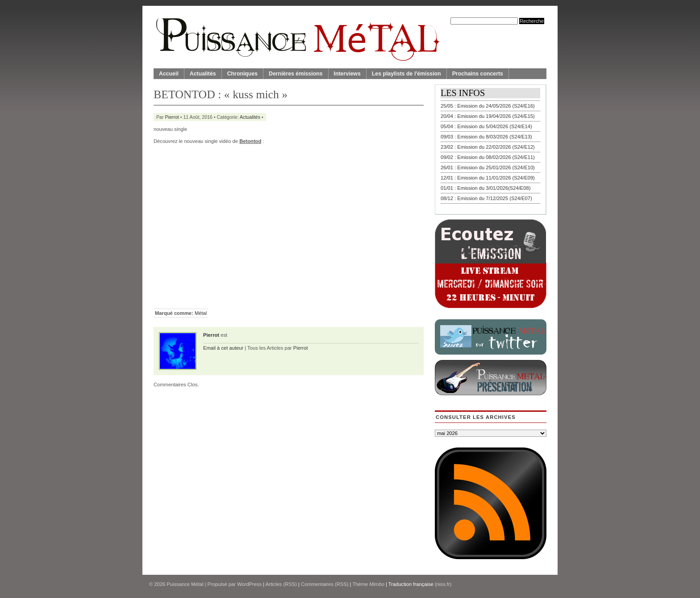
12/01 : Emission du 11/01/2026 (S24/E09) (488, 178)
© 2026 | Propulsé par (193, 584)
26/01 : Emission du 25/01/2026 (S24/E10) (488, 167)
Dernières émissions (296, 74)
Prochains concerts (478, 74)
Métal (201, 313)
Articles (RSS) (281, 584)
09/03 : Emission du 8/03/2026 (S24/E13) (486, 137)
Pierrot (172, 117)
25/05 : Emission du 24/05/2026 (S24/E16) (488, 106)
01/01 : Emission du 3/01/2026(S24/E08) (486, 188)
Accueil (169, 74)
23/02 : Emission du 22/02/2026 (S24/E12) (488, 147)
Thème (368, 584)
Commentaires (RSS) (325, 584)
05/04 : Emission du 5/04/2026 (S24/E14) (486, 126)
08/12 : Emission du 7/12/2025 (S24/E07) (486, 198)
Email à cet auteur (223, 348)
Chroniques (242, 74)
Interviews (347, 74)
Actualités (203, 74)
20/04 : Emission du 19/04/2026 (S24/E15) (488, 116)
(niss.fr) (443, 584)
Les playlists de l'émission (406, 74)
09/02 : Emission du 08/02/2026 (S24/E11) (488, 157)
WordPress (249, 584)
